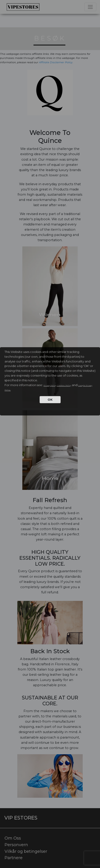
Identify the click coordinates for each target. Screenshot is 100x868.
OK (50, 400)
